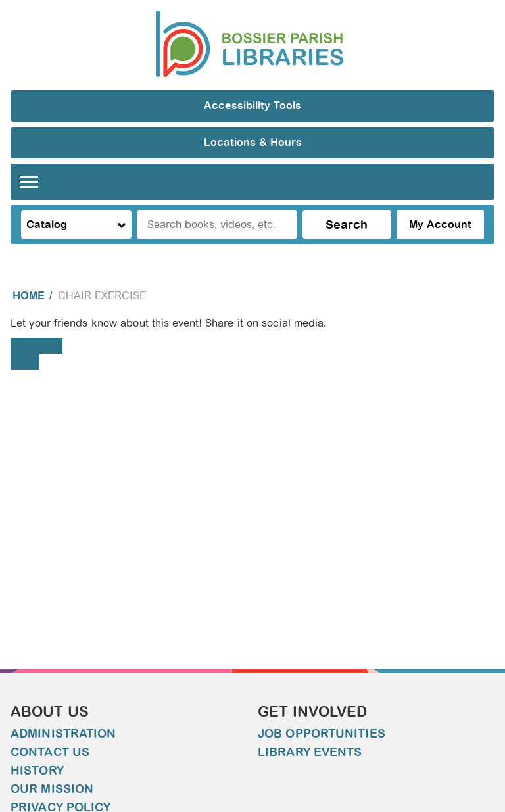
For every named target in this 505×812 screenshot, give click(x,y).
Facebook (36, 346)
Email (25, 361)
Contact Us (50, 752)
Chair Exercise (102, 296)
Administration (63, 734)
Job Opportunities (322, 734)
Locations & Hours (253, 142)
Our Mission (52, 789)
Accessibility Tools (252, 106)
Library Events (310, 752)
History (37, 771)
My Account (440, 225)
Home (29, 296)
